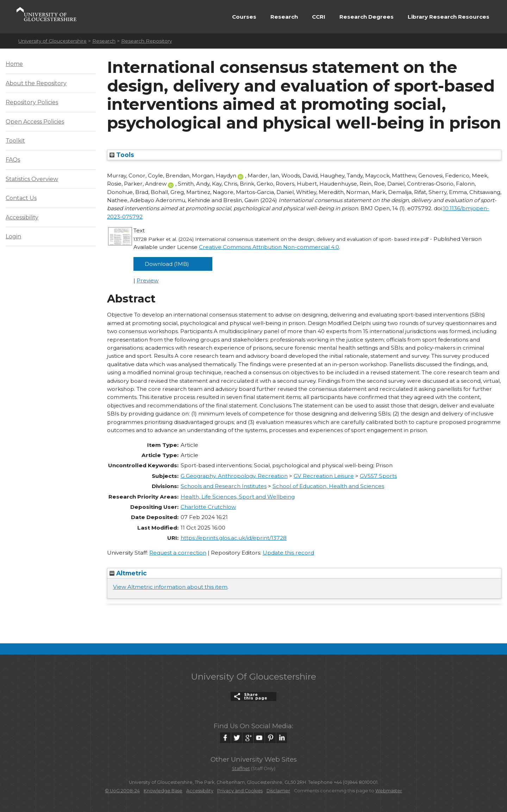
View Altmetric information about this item (170, 587)
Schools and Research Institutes (224, 486)
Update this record (288, 553)
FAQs (13, 160)
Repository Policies (32, 102)
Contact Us (21, 198)
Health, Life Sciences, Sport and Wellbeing (238, 497)
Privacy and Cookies (240, 791)
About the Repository (36, 83)
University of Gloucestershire (52, 41)
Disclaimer (278, 791)
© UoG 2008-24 (122, 791)
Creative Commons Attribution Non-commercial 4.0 (269, 247)
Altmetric (128, 573)
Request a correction (178, 553)
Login (13, 236)
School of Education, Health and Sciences (328, 486)
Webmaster (389, 791)
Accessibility (22, 217)
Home (14, 64)
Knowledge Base (163, 791)
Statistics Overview (32, 179)
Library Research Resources (449, 17)
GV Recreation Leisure (324, 476)
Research (284, 17)
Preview (148, 280)
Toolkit (15, 141)
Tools (122, 155)
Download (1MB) (167, 264)
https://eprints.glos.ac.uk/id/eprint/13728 (234, 538)
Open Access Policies (35, 122)
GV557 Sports (378, 476)
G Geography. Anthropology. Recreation (234, 476)
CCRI (319, 17)
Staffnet (241, 769)
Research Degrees (367, 17)
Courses (244, 17)
